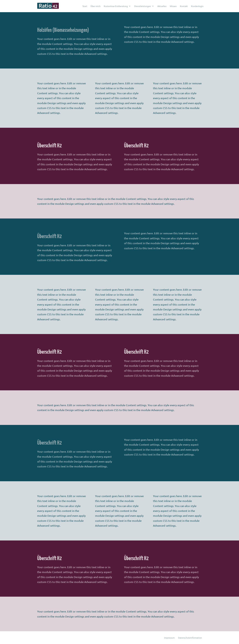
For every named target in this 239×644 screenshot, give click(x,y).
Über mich (95, 6)
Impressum (169, 638)
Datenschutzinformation (190, 638)
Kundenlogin (197, 6)
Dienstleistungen (143, 6)
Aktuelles (162, 6)
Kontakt (184, 6)
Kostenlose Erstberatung (116, 6)
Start (85, 6)
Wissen (173, 6)
